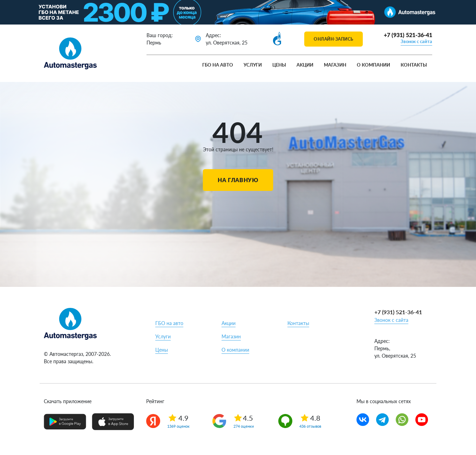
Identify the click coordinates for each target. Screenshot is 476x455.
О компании (373, 65)
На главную (238, 180)
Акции (305, 65)
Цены (279, 65)
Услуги (253, 65)
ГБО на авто (218, 65)
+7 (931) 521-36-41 (408, 35)
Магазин (335, 65)
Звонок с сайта (416, 41)
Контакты (414, 65)
